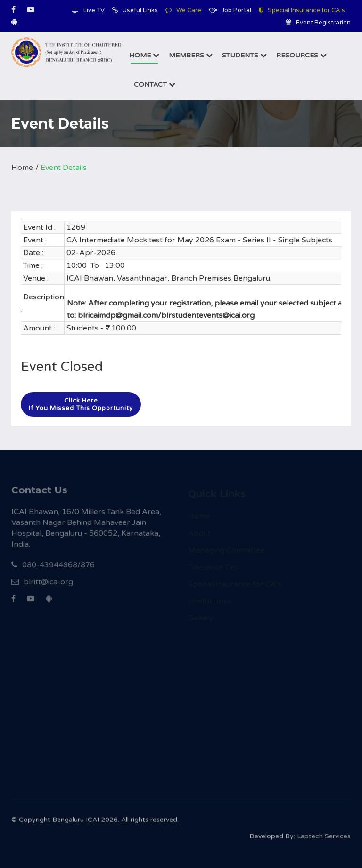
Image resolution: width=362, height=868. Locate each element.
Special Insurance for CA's (302, 10)
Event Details (64, 168)
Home (144, 55)
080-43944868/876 (53, 568)
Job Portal (230, 10)
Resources (301, 55)
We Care (183, 10)
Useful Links (135, 10)
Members (191, 55)
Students (244, 55)
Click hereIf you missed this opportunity (81, 404)
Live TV (88, 10)
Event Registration (318, 23)
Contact (155, 84)
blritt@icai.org (42, 585)
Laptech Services (324, 839)
